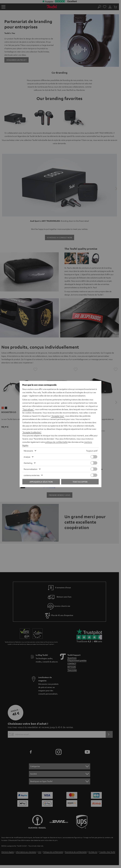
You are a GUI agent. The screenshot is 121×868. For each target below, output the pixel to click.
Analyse (27, 457)
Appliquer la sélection (41, 482)
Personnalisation (31, 469)
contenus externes (32, 475)
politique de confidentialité (56, 442)
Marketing (28, 463)
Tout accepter (80, 482)
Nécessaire (28, 451)
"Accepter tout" (58, 416)
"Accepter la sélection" (32, 432)
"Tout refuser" (28, 409)
